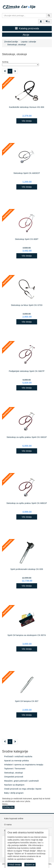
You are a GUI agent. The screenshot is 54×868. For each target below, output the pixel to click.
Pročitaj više (8, 807)
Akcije (26, 35)
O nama (8, 824)
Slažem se (30, 865)
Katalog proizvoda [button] (27, 28)
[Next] (15, 71)
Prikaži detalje (15, 865)
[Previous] (5, 71)
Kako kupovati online (14, 818)
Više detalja (27, 121)
